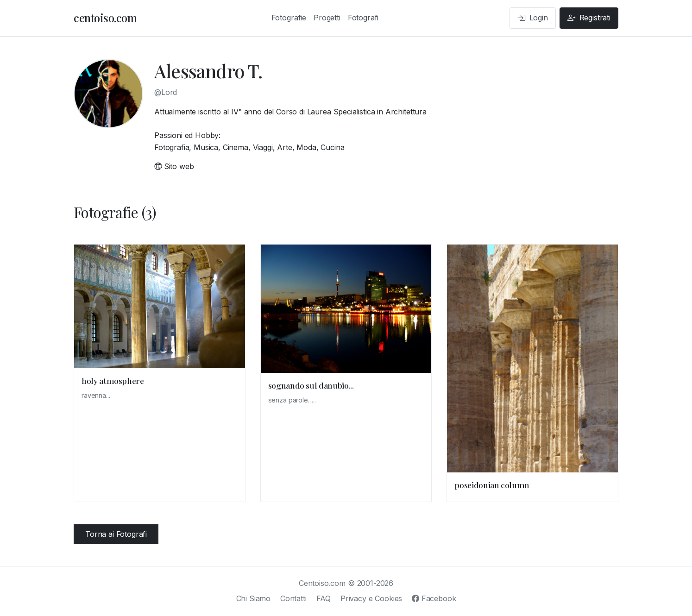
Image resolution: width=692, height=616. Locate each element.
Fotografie (289, 18)
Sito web (174, 166)
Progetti (327, 18)
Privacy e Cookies (371, 598)
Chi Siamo (254, 598)
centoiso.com (105, 18)
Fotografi (363, 18)
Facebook (434, 598)
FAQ (324, 598)
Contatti (293, 598)
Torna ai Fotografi (116, 534)
